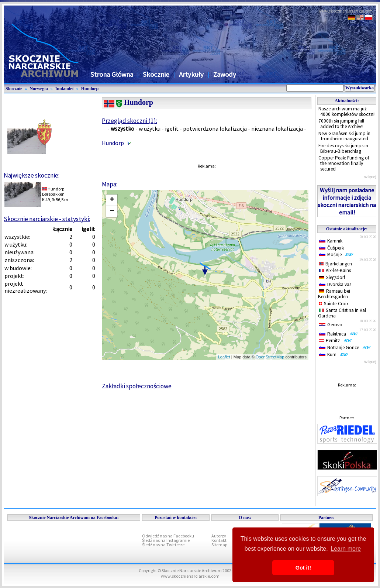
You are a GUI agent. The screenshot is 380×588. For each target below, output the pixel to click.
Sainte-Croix (334, 304)
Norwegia (39, 89)
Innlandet (65, 89)
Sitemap (219, 545)
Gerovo (331, 325)
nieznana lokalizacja (277, 128)
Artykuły (191, 74)
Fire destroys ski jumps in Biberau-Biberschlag (343, 148)
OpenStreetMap (270, 357)
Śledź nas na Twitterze (163, 545)
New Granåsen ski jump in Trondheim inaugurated (344, 136)
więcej (370, 177)
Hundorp (90, 89)
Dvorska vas (335, 284)
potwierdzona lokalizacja (215, 128)
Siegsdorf (332, 277)
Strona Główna (112, 74)
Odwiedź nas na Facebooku (168, 536)
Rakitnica (338, 334)
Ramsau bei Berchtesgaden (334, 294)
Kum (334, 355)
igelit (172, 128)
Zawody (225, 74)
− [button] (112, 212)
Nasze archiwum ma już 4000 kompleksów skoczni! (347, 111)
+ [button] (112, 200)
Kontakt (219, 540)
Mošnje (336, 255)
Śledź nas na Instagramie (166, 540)
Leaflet (224, 357)
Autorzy (219, 536)
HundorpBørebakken (53, 191)
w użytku (150, 128)
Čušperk (331, 248)
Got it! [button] (303, 568)
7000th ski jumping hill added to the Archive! (341, 124)
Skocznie (156, 74)
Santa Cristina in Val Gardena (342, 313)
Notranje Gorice (345, 348)
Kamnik (331, 241)
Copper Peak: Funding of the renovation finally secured (344, 163)
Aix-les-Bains (335, 270)
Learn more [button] (346, 549)
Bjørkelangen (335, 264)
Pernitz (335, 341)
